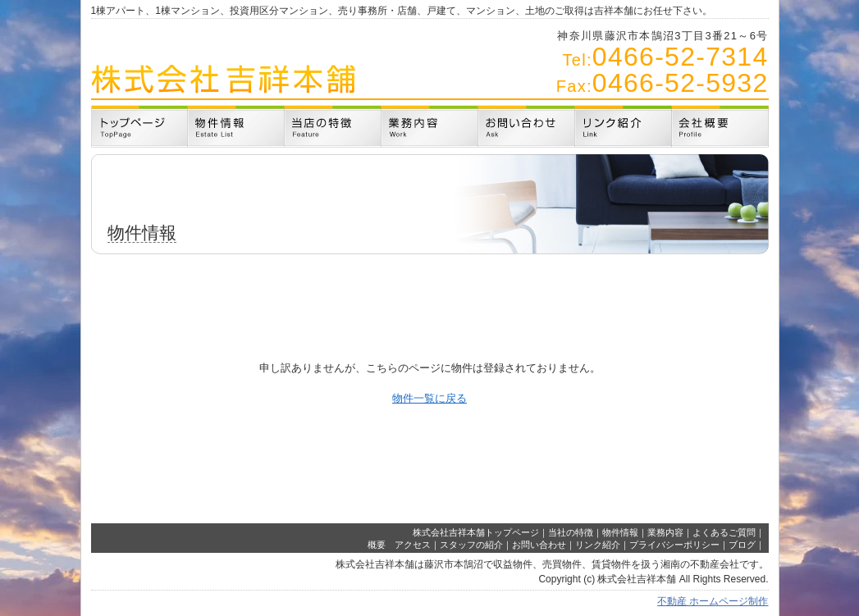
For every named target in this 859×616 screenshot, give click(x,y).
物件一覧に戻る (429, 398)
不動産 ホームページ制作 (713, 601)
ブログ (742, 545)
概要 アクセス (399, 545)
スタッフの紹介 (471, 545)
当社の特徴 (571, 532)
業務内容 (665, 532)
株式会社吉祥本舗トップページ (476, 532)
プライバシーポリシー (674, 545)
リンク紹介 (598, 545)
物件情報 (620, 532)
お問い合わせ (539, 545)
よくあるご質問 (724, 532)
